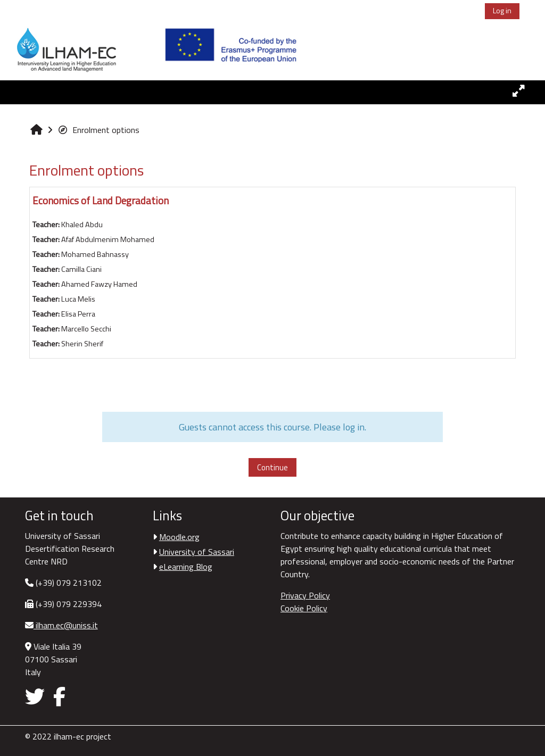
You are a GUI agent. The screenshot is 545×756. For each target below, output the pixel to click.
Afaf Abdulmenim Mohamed (108, 239)
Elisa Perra (78, 314)
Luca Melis (78, 299)
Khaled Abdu (82, 225)
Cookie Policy (304, 608)
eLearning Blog (186, 567)
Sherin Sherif (82, 344)
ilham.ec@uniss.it (66, 625)
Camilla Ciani (81, 269)
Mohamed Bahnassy (95, 254)
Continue (272, 467)
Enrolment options (98, 130)
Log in (502, 10)
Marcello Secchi (86, 329)
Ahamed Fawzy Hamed (99, 284)
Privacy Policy (305, 595)
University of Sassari (197, 552)
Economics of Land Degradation (101, 200)
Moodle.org (179, 537)
